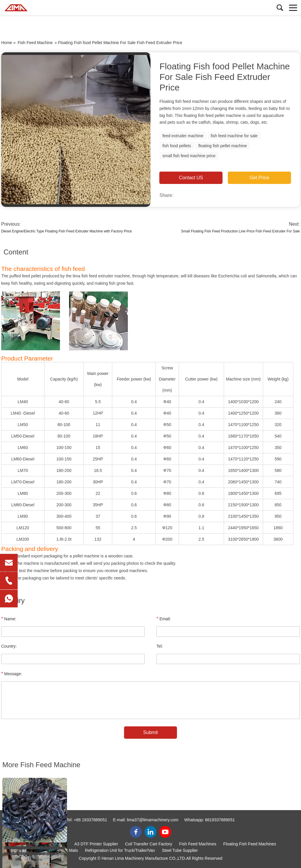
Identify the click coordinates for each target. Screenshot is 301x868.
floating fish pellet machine (223, 146)
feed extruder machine (183, 136)
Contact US (191, 178)
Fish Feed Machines (198, 844)
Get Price (259, 178)
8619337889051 (220, 820)
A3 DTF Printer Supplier (96, 844)
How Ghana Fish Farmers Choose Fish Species (35, 851)
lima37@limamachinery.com (153, 820)
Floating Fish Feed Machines (250, 844)
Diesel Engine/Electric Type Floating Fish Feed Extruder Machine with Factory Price (67, 231)
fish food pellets (177, 146)
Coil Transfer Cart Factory (148, 844)
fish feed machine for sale (234, 136)
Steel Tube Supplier (180, 850)
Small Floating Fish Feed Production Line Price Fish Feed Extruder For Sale (240, 231)
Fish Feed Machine (35, 43)
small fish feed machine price (189, 156)
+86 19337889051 (90, 820)
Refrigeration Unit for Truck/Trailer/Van (120, 850)
